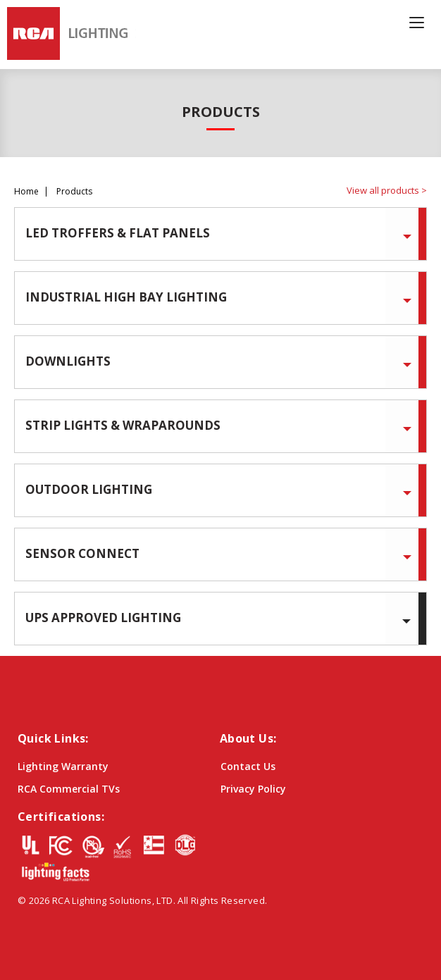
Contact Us (248, 766)
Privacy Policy (253, 789)
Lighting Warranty (63, 766)
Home (26, 192)
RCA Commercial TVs (69, 789)
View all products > (387, 190)
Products (74, 192)
